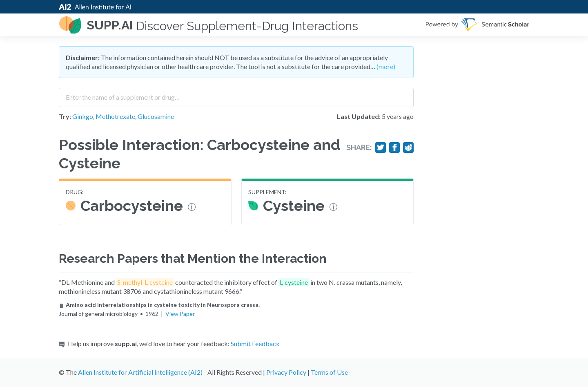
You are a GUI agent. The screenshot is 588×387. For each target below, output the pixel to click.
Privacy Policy (286, 372)
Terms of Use (329, 372)
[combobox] (236, 94)
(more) (386, 66)
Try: (65, 116)
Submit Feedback (255, 343)
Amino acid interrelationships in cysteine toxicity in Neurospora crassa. (159, 305)
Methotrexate (115, 116)
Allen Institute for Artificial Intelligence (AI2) (140, 372)
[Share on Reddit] (408, 148)
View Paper (180, 314)
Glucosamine (156, 116)
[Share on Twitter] (381, 148)
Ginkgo (83, 116)
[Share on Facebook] (394, 148)
